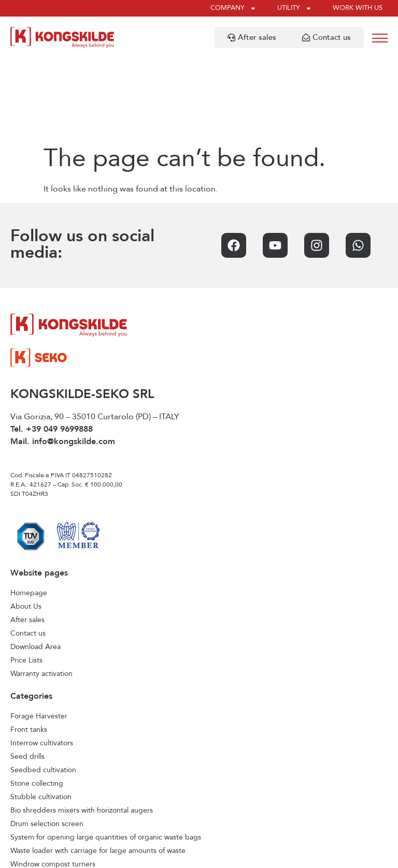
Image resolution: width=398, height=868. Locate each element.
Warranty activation (41, 592)
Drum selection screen (47, 742)
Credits (293, 855)
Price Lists (26, 578)
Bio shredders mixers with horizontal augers (82, 728)
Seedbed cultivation (43, 688)
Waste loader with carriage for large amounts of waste (98, 769)
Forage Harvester (39, 634)
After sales (27, 538)
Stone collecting (37, 701)
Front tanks (29, 648)
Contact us (28, 551)
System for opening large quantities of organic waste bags (106, 755)
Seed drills (27, 674)
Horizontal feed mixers (47, 796)
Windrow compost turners (53, 782)
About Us (26, 524)
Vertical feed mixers (42, 809)
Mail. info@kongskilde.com (63, 360)
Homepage (29, 511)
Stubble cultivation (41, 715)
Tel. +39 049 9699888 (52, 347)
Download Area (35, 565)
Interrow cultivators (42, 661)
